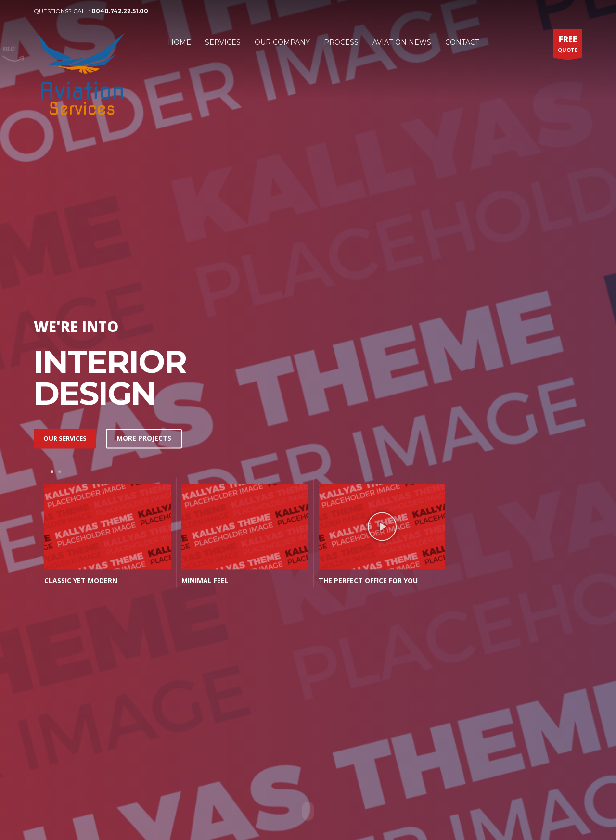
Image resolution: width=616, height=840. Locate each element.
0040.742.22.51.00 (120, 11)
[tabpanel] (102, 535)
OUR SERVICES (65, 438)
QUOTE (568, 46)
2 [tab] (60, 471)
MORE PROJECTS (144, 439)
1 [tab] (52, 471)
